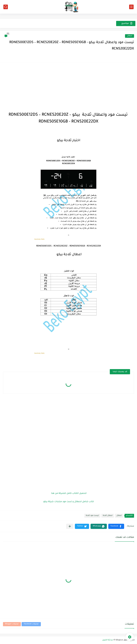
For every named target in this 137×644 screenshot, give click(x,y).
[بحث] (6, 7)
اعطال (130, 36)
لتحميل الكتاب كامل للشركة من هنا (69, 494)
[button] (116, 526)
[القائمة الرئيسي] (131, 7)
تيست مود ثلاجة (92, 516)
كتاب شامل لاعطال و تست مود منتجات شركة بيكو (69, 502)
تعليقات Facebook (31, 624)
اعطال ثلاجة (108, 516)
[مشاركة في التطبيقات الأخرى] (70, 526)
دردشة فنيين (108, 640)
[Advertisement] (68, 86)
